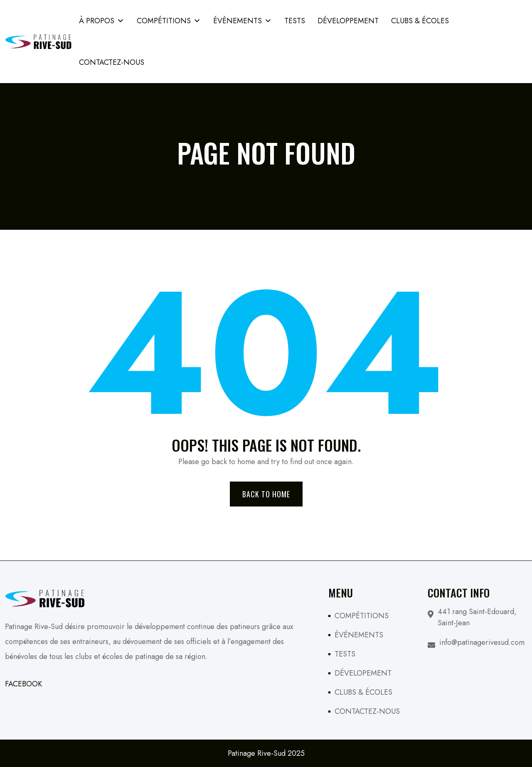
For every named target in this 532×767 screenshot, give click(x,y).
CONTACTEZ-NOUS (367, 711)
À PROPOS (102, 21)
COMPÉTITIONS (169, 21)
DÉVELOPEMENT (363, 673)
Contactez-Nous (112, 62)
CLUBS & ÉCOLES (363, 692)
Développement (348, 21)
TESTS (295, 21)
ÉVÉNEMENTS (359, 635)
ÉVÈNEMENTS (243, 21)
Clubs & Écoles (420, 21)
